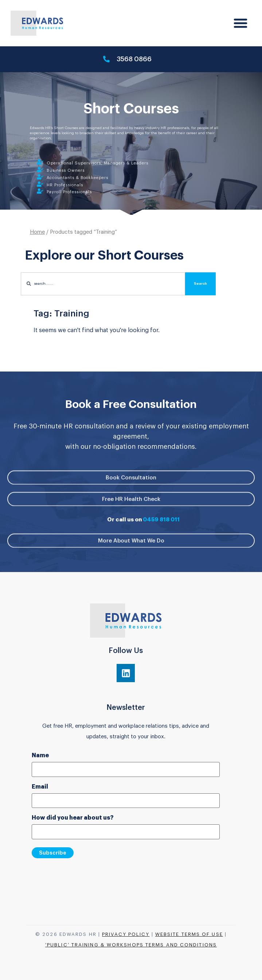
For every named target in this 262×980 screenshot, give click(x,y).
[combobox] (103, 286)
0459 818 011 (161, 520)
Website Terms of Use (189, 934)
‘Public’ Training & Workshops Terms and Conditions (131, 945)
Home (37, 235)
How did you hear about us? (73, 818)
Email (40, 787)
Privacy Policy (126, 934)
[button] (241, 23)
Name (40, 755)
